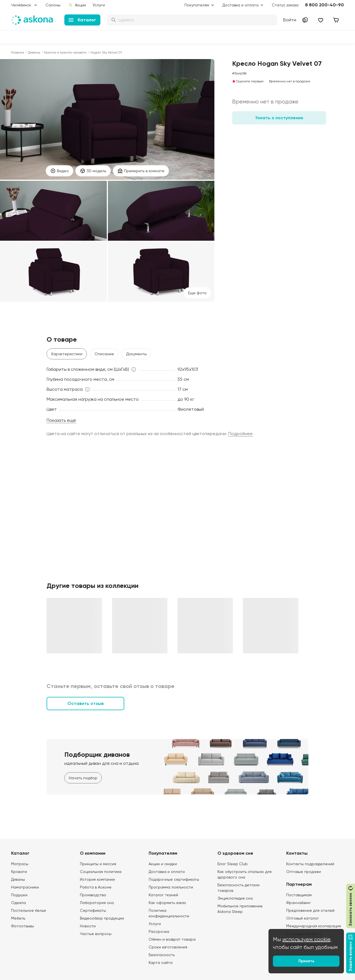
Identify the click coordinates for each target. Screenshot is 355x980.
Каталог (82, 20)
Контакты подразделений (310, 864)
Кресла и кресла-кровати (65, 52)
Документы (136, 354)
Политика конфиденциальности (169, 913)
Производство (93, 895)
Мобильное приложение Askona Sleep (240, 909)
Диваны (34, 52)
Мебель (18, 918)
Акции (77, 5)
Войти (290, 20)
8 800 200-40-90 (324, 5)
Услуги (99, 5)
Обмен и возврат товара (172, 939)
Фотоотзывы (22, 926)
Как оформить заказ (167, 903)
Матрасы (20, 864)
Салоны (53, 5)
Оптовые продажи (304, 872)
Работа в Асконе (96, 887)
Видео (59, 171)
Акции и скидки (163, 864)
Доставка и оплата (167, 872)
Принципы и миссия (98, 864)
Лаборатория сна (97, 903)
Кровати (19, 872)
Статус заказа (285, 5)
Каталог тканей (163, 895)
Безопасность (162, 955)
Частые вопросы (96, 934)
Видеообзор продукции (102, 918)
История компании (97, 879)
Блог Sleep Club (233, 864)
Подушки (19, 895)
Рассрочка (159, 931)
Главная (18, 52)
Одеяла (18, 903)
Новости (88, 926)
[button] (92, 369)
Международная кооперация (314, 926)
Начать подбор (83, 778)
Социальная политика (101, 872)
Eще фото (197, 293)
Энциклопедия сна (235, 898)
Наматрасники (25, 887)
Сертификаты (93, 910)
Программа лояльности (171, 887)
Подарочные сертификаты (174, 879)
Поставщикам (299, 895)
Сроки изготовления (168, 947)
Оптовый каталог (303, 918)
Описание (104, 354)
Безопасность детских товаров (239, 888)
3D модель (93, 171)
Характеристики (67, 354)
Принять (306, 961)
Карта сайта (161, 963)
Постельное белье (29, 910)
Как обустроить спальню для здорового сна (244, 874)
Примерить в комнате (141, 171)
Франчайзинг (299, 903)
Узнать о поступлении (279, 118)
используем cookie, (307, 939)
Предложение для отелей (310, 910)
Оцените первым (248, 81)
